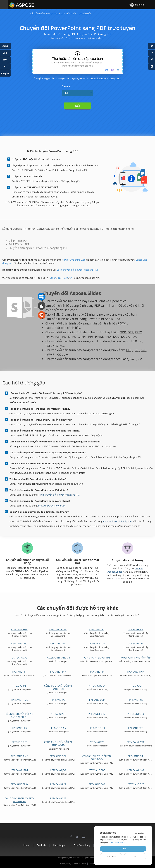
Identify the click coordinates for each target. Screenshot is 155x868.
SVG (48, 355)
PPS (93, 337)
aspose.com (73, 38)
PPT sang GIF (136, 686)
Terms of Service (97, 78)
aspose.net (84, 38)
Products (38, 845)
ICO (66, 355)
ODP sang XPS (19, 658)
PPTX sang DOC (58, 756)
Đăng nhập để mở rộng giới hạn (77, 66)
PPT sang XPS (97, 742)
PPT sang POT (58, 714)
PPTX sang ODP (97, 770)
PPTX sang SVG (97, 784)
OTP (131, 332)
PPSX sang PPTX (136, 672)
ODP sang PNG (19, 644)
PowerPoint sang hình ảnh (136, 658)
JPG (136, 350)
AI (5, 66)
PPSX (117, 319)
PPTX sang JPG (58, 770)
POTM (122, 323)
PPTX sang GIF (136, 756)
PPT (85, 337)
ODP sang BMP (19, 630)
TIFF (129, 350)
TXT (48, 346)
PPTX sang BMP (19, 756)
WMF (57, 355)
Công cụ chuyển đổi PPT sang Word (58, 744)
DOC (119, 337)
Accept (123, 849)
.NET (60, 278)
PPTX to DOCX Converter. (52, 506)
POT (58, 337)
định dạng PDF (90, 306)
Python (52, 278)
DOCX (128, 337)
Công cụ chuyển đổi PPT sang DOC (58, 687)
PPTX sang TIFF (136, 784)
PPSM (101, 337)
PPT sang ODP (97, 700)
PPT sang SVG (136, 728)
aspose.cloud (97, 38)
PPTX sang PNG (136, 770)
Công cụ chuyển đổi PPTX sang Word (19, 800)
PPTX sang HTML (19, 770)
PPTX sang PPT (58, 784)
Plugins (5, 73)
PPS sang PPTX (58, 672)
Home (21, 845)
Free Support (58, 845)
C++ (71, 278)
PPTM (49, 337)
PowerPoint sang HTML (97, 658)
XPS (56, 346)
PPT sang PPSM (58, 728)
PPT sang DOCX (97, 686)
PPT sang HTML (19, 700)
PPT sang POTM (97, 714)
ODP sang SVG (97, 644)
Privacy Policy (115, 78)
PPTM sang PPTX (136, 742)
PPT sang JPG (58, 700)
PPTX (139, 332)
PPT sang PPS (19, 728)
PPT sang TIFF (19, 742)
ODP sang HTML (58, 630)
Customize (111, 856)
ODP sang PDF (136, 630)
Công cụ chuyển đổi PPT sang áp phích (19, 715)
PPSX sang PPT (97, 672)
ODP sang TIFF (136, 644)
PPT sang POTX (136, 714)
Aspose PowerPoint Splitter (118, 521)
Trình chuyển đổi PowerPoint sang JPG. (59, 495)
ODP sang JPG (97, 630)
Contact (92, 863)
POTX (77, 337)
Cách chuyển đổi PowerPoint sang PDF (77, 270)
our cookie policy (118, 842)
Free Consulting (82, 845)
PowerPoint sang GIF (58, 658)
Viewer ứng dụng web (74, 260)
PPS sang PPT (19, 672)
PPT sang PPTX (97, 728)
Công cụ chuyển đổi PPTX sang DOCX (97, 758)
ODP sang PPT (58, 644)
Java (66, 278)
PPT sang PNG (136, 700)
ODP (123, 332)
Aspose (13, 5)
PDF (66, 93)
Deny (135, 856)
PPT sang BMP (19, 686)
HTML (56, 314)
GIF (54, 328)
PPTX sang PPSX (19, 784)
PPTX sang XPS (58, 798)
